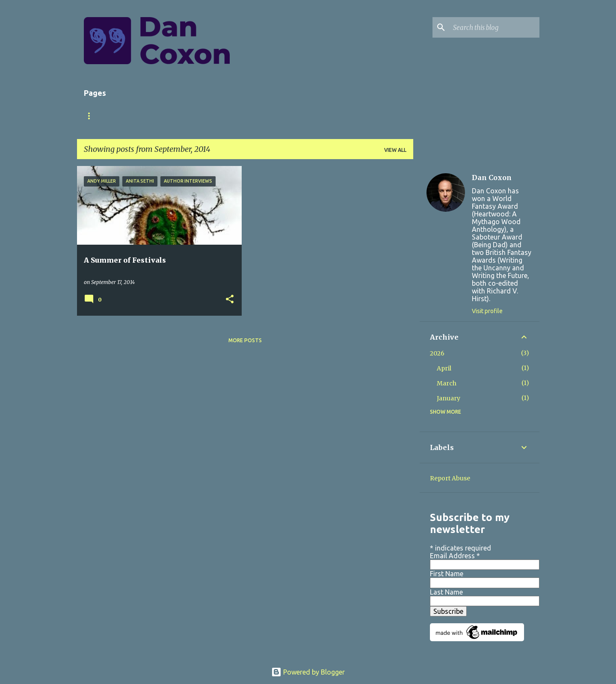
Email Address (455, 556)
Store (264, 116)
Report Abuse (450, 478)
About (129, 116)
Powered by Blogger (308, 672)
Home (92, 116)
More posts (245, 340)
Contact (305, 116)
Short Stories (215, 116)
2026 (437, 353)
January (449, 398)
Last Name (446, 592)
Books (166, 116)
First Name (447, 574)
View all (395, 150)
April (444, 368)
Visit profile (487, 311)
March (447, 383)
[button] (230, 300)
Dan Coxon (492, 178)
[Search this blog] (495, 27)
